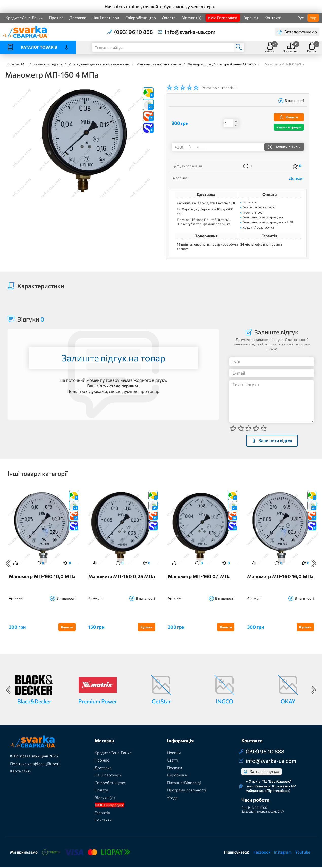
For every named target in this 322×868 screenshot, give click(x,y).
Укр (313, 18)
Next (314, 564)
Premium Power (98, 702)
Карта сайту (21, 772)
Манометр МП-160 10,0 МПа (42, 577)
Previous (8, 564)
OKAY (288, 702)
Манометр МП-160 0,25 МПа (122, 577)
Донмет (296, 178)
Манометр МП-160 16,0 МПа (280, 577)
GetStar (161, 702)
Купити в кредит (289, 127)
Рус (301, 18)
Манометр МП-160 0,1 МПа (199, 577)
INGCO (225, 702)
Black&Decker (34, 702)
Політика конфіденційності (35, 764)
